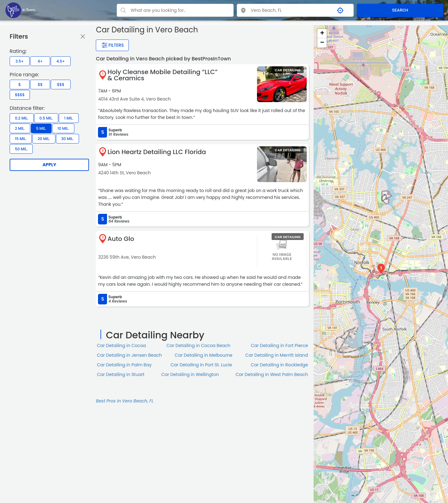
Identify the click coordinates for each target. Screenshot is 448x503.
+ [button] (322, 34)
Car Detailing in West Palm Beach (272, 374)
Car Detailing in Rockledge (279, 365)
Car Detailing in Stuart (121, 374)
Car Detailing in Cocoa (121, 346)
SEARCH (400, 10)
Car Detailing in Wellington (190, 374)
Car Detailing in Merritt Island (277, 355)
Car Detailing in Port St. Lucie (201, 365)
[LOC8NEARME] (20, 10)
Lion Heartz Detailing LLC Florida (157, 152)
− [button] (322, 43)
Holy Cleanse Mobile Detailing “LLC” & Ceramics (162, 75)
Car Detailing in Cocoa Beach (198, 346)
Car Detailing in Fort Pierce (279, 346)
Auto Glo (121, 239)
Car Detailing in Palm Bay (124, 365)
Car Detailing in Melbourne (204, 355)
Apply (49, 165)
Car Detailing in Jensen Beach (129, 355)
